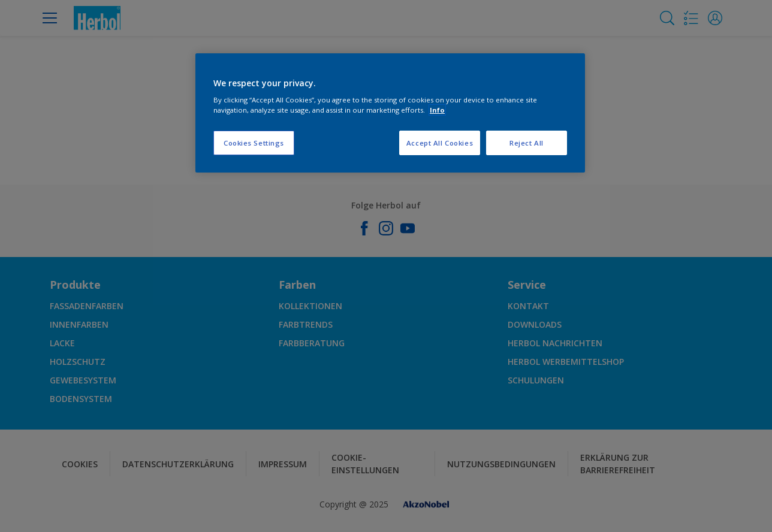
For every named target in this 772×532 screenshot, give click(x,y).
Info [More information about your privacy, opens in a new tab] (437, 110)
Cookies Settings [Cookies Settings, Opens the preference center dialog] (254, 143)
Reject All (527, 143)
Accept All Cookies (440, 143)
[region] (390, 113)
